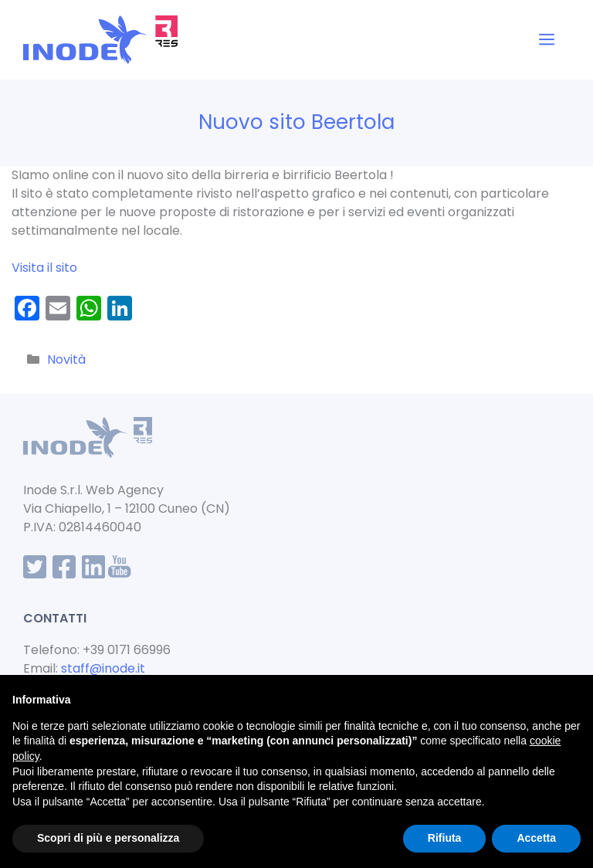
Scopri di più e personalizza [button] (108, 838)
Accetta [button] (536, 838)
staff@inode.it (103, 668)
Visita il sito (44, 268)
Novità (66, 359)
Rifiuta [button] (445, 838)
